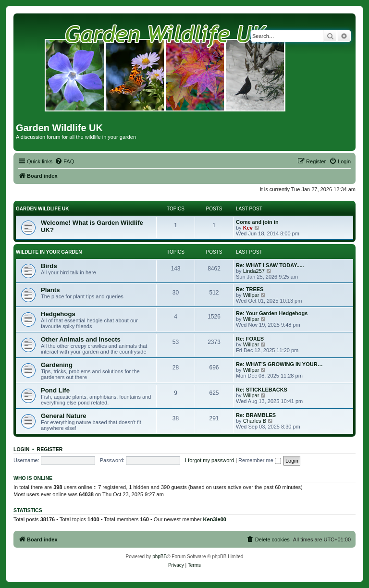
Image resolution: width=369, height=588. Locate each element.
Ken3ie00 (215, 519)
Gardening (57, 365)
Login (21, 449)
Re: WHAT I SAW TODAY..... (270, 265)
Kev (248, 228)
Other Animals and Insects (81, 339)
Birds (49, 266)
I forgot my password (209, 460)
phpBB (160, 557)
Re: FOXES (250, 339)
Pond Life (55, 390)
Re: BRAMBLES (256, 415)
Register (50, 449)
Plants (50, 290)
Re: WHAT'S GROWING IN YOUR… (279, 364)
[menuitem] (64, 161)
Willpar (251, 295)
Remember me (260, 460)
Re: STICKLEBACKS (262, 390)
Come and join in (257, 222)
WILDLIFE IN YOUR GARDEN (49, 252)
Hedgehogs (58, 314)
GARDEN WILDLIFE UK (43, 209)
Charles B (255, 421)
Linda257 (254, 271)
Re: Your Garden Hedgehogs (272, 313)
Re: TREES (250, 289)
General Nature (64, 416)
